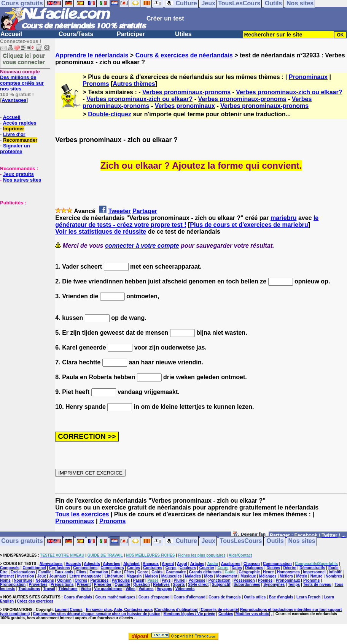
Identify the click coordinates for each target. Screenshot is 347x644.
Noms (5, 580)
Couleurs (188, 568)
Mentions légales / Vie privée (189, 614)
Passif (139, 580)
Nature (317, 576)
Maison (151, 576)
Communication (277, 564)
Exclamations (23, 572)
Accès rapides (19, 123)
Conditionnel (34, 568)
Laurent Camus (69, 610)
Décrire (290, 568)
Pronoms (96, 84)
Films (81, 572)
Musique (248, 576)
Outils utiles (255, 597)
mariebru (283, 218)
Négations (45, 580)
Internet (7, 576)
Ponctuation (220, 580)
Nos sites (302, 541)
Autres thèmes (134, 84)
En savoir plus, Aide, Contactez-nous (119, 610)
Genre (143, 572)
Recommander (20, 140)
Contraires (153, 568)
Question (141, 585)
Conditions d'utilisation (176, 610)
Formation (99, 572)
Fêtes (129, 572)
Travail (49, 589)
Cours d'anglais (78, 597)
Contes (134, 568)
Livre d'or (14, 134)
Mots (209, 576)
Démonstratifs (312, 568)
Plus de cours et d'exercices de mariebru (249, 225)
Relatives (161, 585)
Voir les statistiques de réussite (101, 232)
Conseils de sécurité (219, 610)
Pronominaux (308, 77)
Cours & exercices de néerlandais (184, 55)
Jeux (208, 541)
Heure (268, 572)
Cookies (226, 614)
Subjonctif (221, 585)
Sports (179, 585)
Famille (45, 572)
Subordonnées (247, 585)
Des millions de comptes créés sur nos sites (22, 80)
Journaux (58, 576)
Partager (145, 211)
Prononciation (13, 585)
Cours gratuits (22, 541)
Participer (131, 34)
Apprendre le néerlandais (92, 55)
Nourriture (23, 580)
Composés (10, 568)
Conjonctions (85, 568)
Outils (275, 541)
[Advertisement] (23, 244)
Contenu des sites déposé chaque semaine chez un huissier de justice (97, 614)
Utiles (183, 34)
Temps (294, 585)
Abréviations (51, 564)
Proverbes (38, 585)
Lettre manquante (85, 576)
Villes (131, 589)
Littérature (114, 576)
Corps (171, 568)
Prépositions (62, 585)
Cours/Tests (76, 34)
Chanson (252, 564)
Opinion (64, 580)
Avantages (14, 100)
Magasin (134, 576)
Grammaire (176, 572)
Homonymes (288, 572)
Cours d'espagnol (154, 597)
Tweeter (119, 211)
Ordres (81, 580)
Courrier (207, 568)
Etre (4, 572)
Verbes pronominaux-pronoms (186, 92)
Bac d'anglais (281, 597)
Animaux (151, 564)
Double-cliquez (110, 114)
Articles (197, 564)
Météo (302, 576)
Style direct (198, 585)
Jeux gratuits (18, 174)
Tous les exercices (82, 514)
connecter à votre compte (142, 246)
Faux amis (64, 572)
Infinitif (335, 572)
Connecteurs (112, 568)
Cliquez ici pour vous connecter (24, 59)
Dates (237, 568)
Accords (73, 564)
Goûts (157, 572)
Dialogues (254, 568)
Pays (166, 580)
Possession (244, 580)
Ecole (333, 568)
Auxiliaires (231, 564)
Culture (186, 541)
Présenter (103, 585)
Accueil (11, 34)
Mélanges (268, 576)
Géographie (249, 572)
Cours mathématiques (115, 597)
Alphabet (131, 564)
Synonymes (274, 585)
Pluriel (180, 580)
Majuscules (172, 576)
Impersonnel (314, 572)
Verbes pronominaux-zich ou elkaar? (289, 92)
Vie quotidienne (108, 589)
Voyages (164, 589)
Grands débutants (205, 572)
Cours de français (224, 597)
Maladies (193, 576)
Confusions (60, 568)
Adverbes (112, 564)
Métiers (286, 576)
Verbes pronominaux (185, 106)
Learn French (308, 597)
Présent (84, 585)
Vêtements (185, 589)
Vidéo (86, 589)
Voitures (146, 589)
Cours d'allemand (189, 597)
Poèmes (265, 580)
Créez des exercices (35, 601)
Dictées (274, 568)
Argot (182, 564)
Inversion (25, 576)
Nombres (334, 576)
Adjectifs (92, 564)
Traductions (29, 589)
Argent (168, 564)
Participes (99, 580)
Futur (116, 572)
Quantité (122, 585)
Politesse (197, 580)
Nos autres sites (22, 180)
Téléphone (68, 589)
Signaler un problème (15, 149)
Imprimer (14, 129)
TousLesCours (241, 541)
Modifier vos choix (252, 614)
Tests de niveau (317, 585)
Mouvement (227, 576)
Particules (121, 580)
